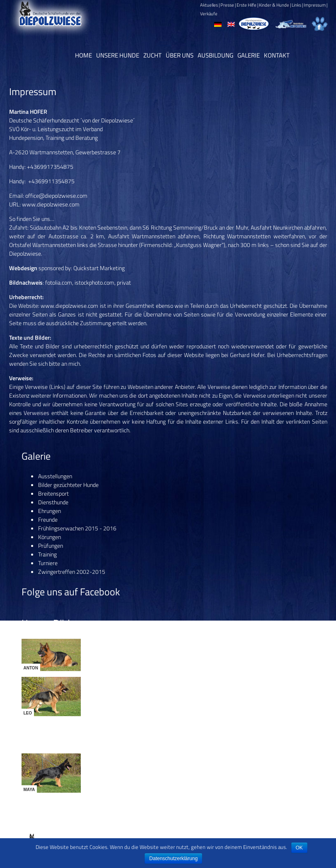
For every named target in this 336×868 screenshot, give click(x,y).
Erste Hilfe (247, 5)
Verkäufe (209, 14)
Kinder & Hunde (274, 5)
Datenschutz (214, 835)
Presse (227, 5)
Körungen (50, 537)
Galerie (249, 55)
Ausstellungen (55, 476)
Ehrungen (50, 511)
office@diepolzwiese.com (56, 195)
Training (47, 554)
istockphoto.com (94, 282)
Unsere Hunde (118, 55)
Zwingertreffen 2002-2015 (72, 572)
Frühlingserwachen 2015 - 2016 (77, 528)
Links (296, 5)
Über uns (180, 55)
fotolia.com (59, 282)
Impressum (315, 5)
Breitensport (53, 493)
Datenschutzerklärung (173, 858)
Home (83, 55)
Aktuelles (209, 5)
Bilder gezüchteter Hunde (68, 485)
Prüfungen (51, 545)
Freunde (48, 519)
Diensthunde (53, 502)
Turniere (48, 563)
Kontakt (277, 55)
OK (299, 848)
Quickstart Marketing (99, 268)
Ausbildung (215, 55)
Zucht (152, 55)
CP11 (323, 835)
